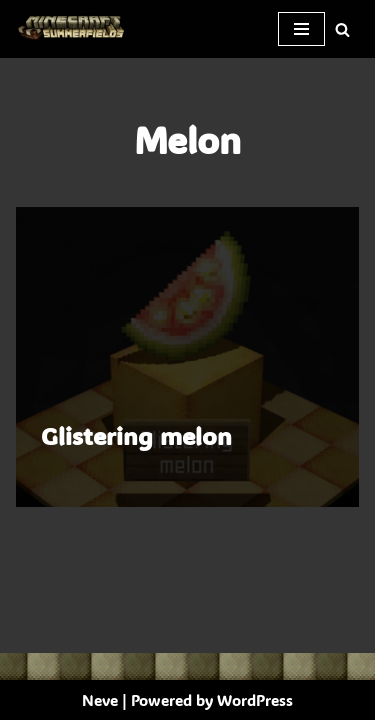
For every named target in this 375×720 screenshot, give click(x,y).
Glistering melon (136, 435)
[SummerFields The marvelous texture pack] (75, 29)
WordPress (255, 700)
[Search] (342, 29)
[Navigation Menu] (301, 29)
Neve (100, 700)
